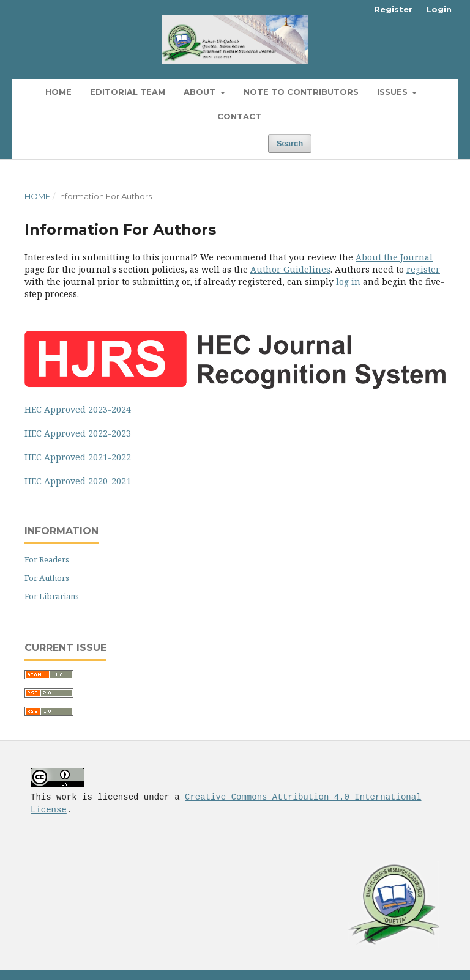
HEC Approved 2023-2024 (78, 409)
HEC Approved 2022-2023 (78, 433)
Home (58, 92)
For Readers (47, 559)
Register (393, 9)
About (201, 92)
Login (439, 9)
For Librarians (52, 596)
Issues (394, 92)
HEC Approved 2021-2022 (78, 457)
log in (348, 282)
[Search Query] (212, 144)
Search (290, 143)
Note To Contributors (301, 92)
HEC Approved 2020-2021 (78, 481)
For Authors (47, 578)
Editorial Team (128, 92)
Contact (239, 116)
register (423, 269)
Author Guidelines (290, 269)
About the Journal (394, 257)
